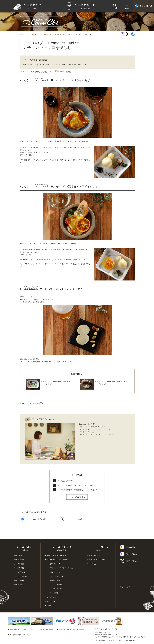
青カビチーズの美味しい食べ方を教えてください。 (76, 485)
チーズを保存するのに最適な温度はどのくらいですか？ (78, 490)
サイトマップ (125, 587)
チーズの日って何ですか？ (67, 481)
